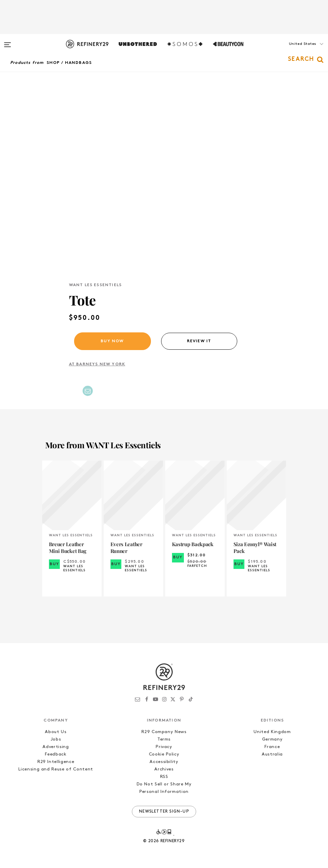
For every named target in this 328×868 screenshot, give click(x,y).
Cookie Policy (164, 754)
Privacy (164, 747)
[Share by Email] (88, 391)
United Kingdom (272, 732)
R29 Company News (164, 732)
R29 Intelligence (56, 762)
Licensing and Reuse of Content (56, 769)
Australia (272, 754)
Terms (164, 739)
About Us (56, 732)
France (272, 747)
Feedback (56, 754)
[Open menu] (7, 41)
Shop (53, 63)
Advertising (56, 747)
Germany (272, 739)
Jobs (56, 739)
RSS (164, 777)
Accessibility (164, 762)
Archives (164, 769)
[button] (294, 51)
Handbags (79, 63)
